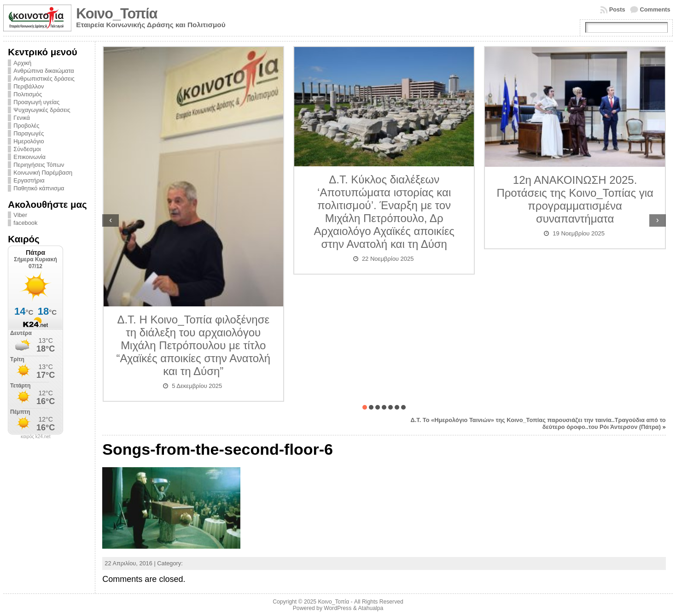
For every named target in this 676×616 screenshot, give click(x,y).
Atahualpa (370, 608)
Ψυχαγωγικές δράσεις (42, 110)
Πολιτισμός (28, 94)
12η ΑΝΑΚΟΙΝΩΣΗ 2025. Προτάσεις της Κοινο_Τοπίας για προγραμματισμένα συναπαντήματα (575, 199)
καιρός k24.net (36, 437)
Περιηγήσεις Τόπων (39, 165)
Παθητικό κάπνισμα (39, 188)
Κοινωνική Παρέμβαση (43, 173)
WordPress (338, 608)
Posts (617, 9)
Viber (20, 215)
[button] (365, 407)
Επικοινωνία (29, 157)
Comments (655, 9)
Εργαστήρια (29, 180)
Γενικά (22, 118)
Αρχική (22, 63)
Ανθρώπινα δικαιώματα (44, 71)
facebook (25, 223)
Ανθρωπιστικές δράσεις (44, 79)
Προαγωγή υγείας (36, 102)
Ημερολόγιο (29, 141)
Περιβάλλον (29, 86)
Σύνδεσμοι (27, 149)
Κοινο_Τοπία (117, 14)
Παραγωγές (29, 133)
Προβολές (26, 126)
